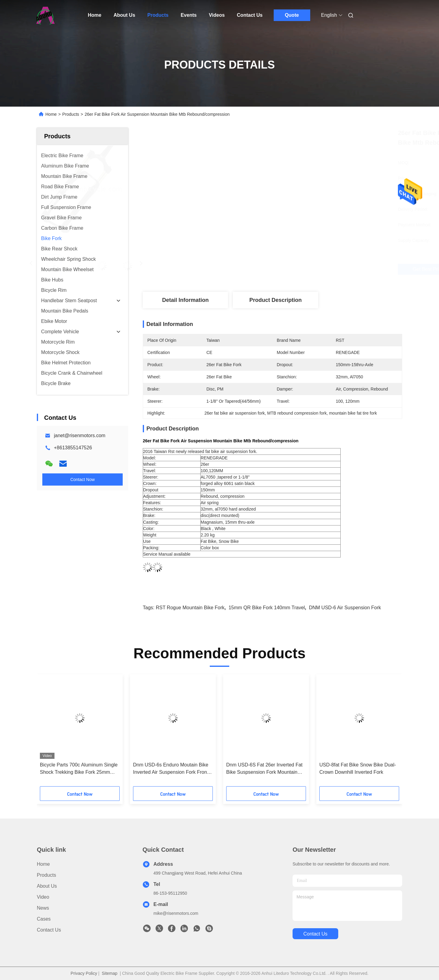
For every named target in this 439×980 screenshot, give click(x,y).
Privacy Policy (84, 973)
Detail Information (185, 300)
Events (188, 15)
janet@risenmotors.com (80, 435)
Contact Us (250, 15)
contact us (315, 934)
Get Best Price (307, 269)
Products (158, 15)
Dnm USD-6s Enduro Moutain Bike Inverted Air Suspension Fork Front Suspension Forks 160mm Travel (171, 769)
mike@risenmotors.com (176, 913)
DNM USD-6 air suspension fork (345, 608)
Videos (217, 15)
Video (43, 897)
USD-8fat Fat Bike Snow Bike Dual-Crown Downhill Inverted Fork (358, 768)
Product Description (276, 300)
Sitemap (109, 973)
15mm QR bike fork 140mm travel (267, 608)
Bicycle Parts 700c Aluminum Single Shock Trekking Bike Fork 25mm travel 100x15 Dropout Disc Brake (79, 769)
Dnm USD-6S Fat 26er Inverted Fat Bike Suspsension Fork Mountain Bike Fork (264, 769)
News (43, 908)
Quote (292, 15)
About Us (124, 15)
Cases (44, 919)
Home (95, 15)
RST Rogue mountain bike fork (190, 608)
